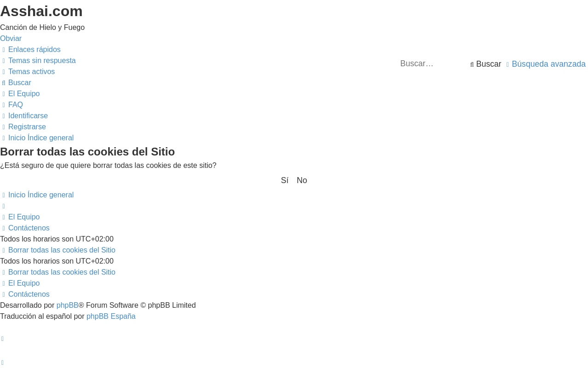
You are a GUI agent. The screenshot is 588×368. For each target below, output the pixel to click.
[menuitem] (38, 60)
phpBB (68, 305)
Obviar (11, 38)
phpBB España (111, 316)
